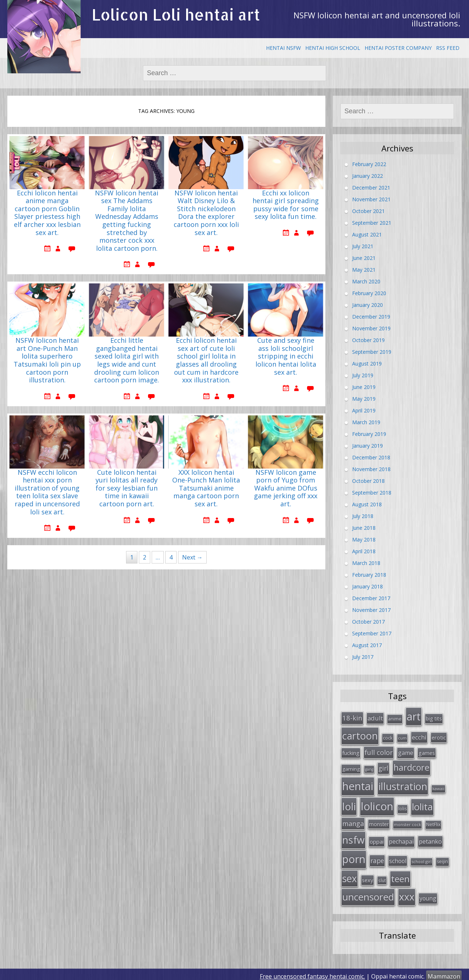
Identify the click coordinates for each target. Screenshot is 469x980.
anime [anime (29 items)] (395, 718)
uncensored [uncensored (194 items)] (368, 893)
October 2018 (368, 481)
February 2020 (369, 293)
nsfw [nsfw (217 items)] (353, 837)
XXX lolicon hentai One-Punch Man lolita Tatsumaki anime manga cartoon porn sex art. (206, 488)
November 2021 (371, 199)
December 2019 (371, 317)
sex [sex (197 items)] (350, 875)
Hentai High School (333, 48)
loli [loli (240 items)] (349, 804)
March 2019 (366, 422)
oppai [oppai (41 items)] (377, 838)
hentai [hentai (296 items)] (358, 784)
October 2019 (368, 340)
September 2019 (372, 352)
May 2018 (364, 539)
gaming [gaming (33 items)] (351, 768)
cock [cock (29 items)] (388, 737)
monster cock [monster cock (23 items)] (407, 822)
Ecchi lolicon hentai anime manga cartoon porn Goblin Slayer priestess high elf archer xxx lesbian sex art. (47, 213)
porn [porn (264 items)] (354, 856)
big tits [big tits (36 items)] (434, 718)
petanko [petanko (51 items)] (430, 838)
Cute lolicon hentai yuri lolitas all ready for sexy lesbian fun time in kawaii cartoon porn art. (127, 488)
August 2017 (367, 645)
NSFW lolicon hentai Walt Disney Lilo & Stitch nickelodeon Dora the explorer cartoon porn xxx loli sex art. (206, 213)
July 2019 (363, 375)
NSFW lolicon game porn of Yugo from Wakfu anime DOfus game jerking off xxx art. (286, 488)
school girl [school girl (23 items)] (422, 858)
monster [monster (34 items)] (379, 821)
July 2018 (363, 516)
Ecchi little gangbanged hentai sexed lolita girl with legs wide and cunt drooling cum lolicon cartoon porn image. (127, 360)
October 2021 (368, 211)
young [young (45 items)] (428, 895)
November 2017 (371, 610)
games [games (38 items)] (427, 752)
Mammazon (444, 972)
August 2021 (367, 234)
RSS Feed (448, 48)
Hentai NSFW (283, 48)
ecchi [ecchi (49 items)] (419, 736)
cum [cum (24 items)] (402, 737)
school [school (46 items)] (398, 858)
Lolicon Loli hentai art (176, 14)
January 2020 (368, 305)
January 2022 (368, 176)
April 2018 (364, 551)
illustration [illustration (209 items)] (403, 784)
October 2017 (368, 622)
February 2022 (369, 164)
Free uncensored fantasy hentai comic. (312, 972)
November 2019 (371, 328)
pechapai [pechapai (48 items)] (401, 838)
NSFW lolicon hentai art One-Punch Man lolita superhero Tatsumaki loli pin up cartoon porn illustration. (47, 360)
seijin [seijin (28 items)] (442, 858)
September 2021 (372, 223)
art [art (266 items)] (414, 716)
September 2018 (372, 493)
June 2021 (364, 258)
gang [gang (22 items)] (369, 768)
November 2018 (371, 469)
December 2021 (371, 188)
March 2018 (366, 563)
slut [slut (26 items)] (382, 877)
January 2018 (368, 586)
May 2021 (364, 270)
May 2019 (364, 399)
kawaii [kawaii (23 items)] (438, 787)
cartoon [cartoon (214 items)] (360, 735)
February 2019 (369, 434)
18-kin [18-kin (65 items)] (352, 717)
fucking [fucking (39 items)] (351, 752)
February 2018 (369, 575)
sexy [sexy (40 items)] (368, 876)
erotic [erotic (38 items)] (439, 737)
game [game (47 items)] (406, 752)
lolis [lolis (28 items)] (402, 806)
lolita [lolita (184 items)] (422, 804)
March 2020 (366, 281)
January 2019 (368, 446)
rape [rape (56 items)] (377, 858)
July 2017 (363, 657)
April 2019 (364, 410)
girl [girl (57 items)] (383, 767)
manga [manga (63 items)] (353, 821)
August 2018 (367, 504)
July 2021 (363, 246)
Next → (192, 557)
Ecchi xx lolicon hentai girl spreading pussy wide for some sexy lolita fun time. (286, 205)
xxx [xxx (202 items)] (407, 893)
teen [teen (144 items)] (400, 875)
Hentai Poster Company (398, 48)
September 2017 (372, 633)
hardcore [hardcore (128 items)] (411, 766)
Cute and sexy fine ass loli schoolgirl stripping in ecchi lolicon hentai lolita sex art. (286, 356)
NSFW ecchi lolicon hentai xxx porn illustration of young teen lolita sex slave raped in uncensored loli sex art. (47, 492)
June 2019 (364, 387)
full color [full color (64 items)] (379, 751)
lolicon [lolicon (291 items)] (377, 804)
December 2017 (371, 598)
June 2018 (364, 528)
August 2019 (367, 364)
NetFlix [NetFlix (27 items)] (433, 822)
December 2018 (371, 457)
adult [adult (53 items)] (375, 718)
